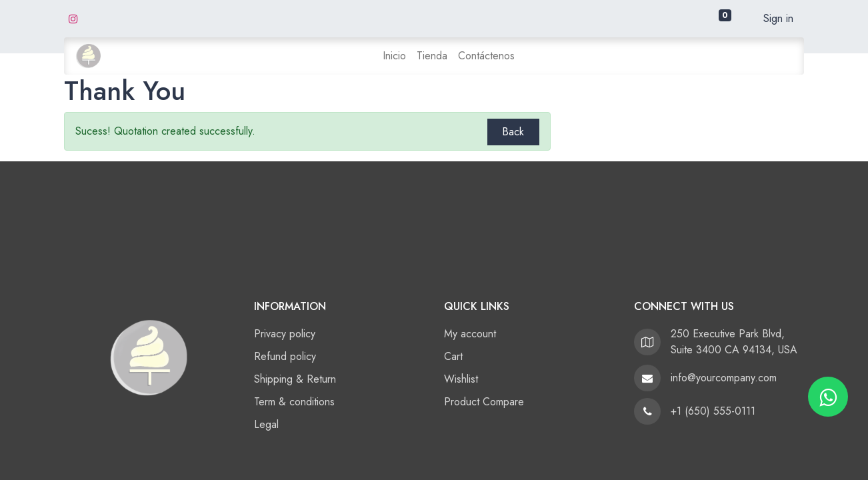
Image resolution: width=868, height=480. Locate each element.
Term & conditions (294, 402)
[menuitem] (394, 56)
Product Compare (484, 402)
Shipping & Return (295, 379)
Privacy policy (285, 334)
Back (513, 132)
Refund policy (285, 356)
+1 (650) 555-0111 (713, 411)
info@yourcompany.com (724, 378)
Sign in (778, 18)
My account (470, 334)
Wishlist (461, 379)
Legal (266, 424)
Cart (453, 356)
